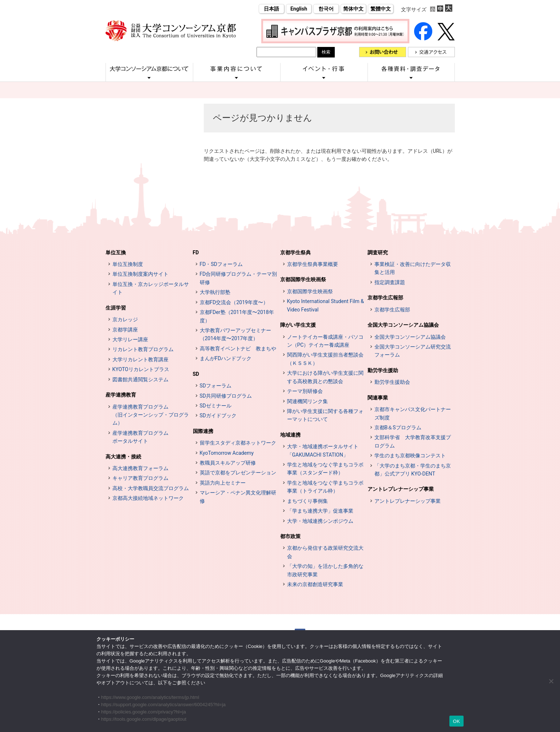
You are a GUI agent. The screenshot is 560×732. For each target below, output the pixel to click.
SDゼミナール (216, 406)
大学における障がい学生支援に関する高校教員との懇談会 (325, 377)
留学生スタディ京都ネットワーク (238, 443)
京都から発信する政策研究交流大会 (325, 552)
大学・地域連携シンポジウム (320, 521)
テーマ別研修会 (305, 391)
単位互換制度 (128, 264)
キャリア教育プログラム (140, 478)
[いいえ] (551, 681)
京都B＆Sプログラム (398, 427)
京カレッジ (125, 319)
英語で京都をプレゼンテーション (238, 473)
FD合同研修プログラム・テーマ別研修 (239, 278)
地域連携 (290, 435)
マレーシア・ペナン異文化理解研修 (238, 497)
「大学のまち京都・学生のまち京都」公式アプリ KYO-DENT (413, 470)
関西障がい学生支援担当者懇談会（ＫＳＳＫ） (325, 359)
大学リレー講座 (130, 339)
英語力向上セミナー (223, 483)
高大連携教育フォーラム (140, 468)
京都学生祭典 (295, 252)
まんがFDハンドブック (226, 358)
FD (196, 252)
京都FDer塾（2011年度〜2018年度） (237, 316)
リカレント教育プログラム (143, 349)
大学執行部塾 (215, 292)
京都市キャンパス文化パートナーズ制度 (413, 413)
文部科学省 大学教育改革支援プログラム (413, 441)
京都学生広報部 (385, 298)
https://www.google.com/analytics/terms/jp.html (150, 697)
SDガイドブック (218, 415)
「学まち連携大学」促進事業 (320, 511)
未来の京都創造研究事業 (315, 584)
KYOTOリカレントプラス (141, 369)
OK (456, 721)
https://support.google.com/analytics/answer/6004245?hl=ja (163, 705)
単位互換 (116, 252)
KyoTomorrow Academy (227, 453)
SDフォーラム (216, 386)
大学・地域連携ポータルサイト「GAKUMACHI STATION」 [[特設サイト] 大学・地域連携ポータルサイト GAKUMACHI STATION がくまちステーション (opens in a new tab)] (323, 450)
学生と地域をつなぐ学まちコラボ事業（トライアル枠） (325, 487)
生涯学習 (116, 308)
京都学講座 (125, 330)
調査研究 (378, 252)
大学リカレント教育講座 (140, 359)
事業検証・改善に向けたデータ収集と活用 (413, 268)
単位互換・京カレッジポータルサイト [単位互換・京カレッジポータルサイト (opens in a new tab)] (151, 288)
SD (196, 374)
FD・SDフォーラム (221, 264)
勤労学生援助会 (392, 382)
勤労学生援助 (383, 370)
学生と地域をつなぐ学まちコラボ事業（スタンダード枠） (325, 469)
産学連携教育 (121, 395)
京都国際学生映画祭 (303, 279)
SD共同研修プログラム (226, 396)
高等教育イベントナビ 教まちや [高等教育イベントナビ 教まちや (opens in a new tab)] (238, 349)
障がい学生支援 (298, 325)
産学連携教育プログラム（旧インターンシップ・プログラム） (151, 415)
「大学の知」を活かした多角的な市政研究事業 (325, 570)
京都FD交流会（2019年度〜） (234, 302)
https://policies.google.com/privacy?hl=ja (144, 712)
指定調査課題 (390, 282)
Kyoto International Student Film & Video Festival (325, 305)
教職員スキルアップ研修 (228, 463)
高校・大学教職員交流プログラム (151, 488)
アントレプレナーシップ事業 (401, 489)
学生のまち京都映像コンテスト (410, 455)
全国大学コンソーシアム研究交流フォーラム (413, 351)
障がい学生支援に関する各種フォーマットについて (325, 415)
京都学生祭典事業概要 (313, 264)
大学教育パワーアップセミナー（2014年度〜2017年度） (235, 334)
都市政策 (290, 536)
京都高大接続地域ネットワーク (148, 498)
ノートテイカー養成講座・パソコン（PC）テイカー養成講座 (325, 341)
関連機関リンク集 (307, 401)
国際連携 (203, 431)
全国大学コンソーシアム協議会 (403, 325)
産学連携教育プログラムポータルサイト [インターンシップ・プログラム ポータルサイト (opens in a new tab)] (140, 437)
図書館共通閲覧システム (140, 379)
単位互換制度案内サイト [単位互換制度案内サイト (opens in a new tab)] (140, 274)
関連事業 (378, 398)
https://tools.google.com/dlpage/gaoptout (144, 719)
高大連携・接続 (123, 457)
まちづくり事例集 (307, 501)
